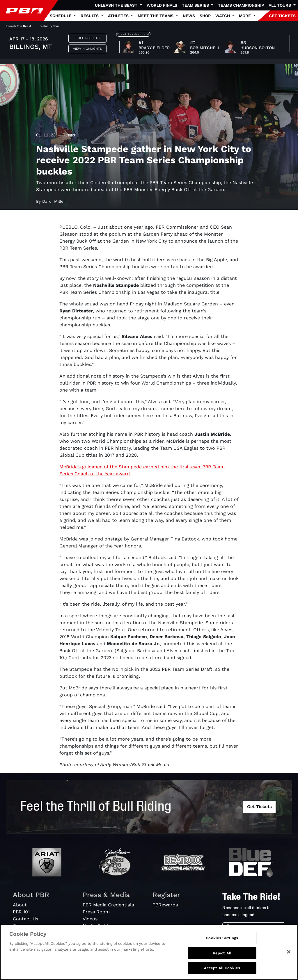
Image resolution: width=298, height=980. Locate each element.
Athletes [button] (119, 16)
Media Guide (97, 926)
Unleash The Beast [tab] (18, 26)
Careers (22, 926)
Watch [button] (223, 16)
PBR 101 (21, 912)
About (20, 905)
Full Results (88, 38)
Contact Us (25, 919)
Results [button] (90, 16)
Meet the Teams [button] (156, 16)
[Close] (289, 958)
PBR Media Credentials (108, 905)
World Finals (162, 5)
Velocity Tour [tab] (50, 26)
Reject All (222, 960)
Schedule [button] (61, 16)
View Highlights (87, 49)
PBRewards (165, 905)
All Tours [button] (280, 5)
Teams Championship (241, 5)
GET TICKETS (282, 16)
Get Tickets (259, 807)
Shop (205, 16)
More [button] (245, 16)
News (189, 16)
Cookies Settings (222, 945)
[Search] (259, 928)
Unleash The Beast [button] (117, 5)
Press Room (96, 912)
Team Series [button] (196, 5)
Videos (90, 919)
